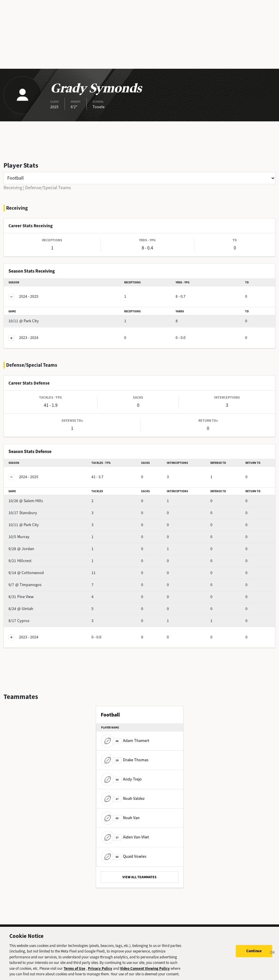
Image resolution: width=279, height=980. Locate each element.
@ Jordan (21, 549)
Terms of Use (74, 973)
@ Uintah (21, 609)
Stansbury (23, 513)
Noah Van (120, 818)
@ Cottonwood (26, 573)
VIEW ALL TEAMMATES (139, 877)
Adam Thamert (125, 741)
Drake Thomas (125, 760)
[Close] (273, 958)
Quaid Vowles (124, 856)
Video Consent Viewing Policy (145, 973)
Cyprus (19, 621)
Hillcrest (20, 561)
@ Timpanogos (25, 585)
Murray (19, 537)
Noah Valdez (123, 799)
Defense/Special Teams (48, 188)
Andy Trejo (121, 779)
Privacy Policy (100, 973)
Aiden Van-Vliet (125, 837)
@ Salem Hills (26, 501)
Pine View (21, 597)
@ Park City (24, 321)
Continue (254, 956)
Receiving (13, 188)
